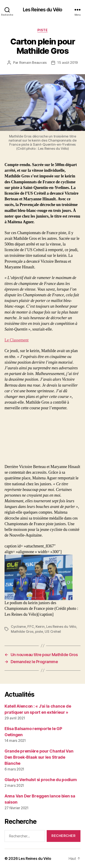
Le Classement (17, 340)
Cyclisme (18, 626)
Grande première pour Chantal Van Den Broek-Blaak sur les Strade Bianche (39, 757)
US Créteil (53, 631)
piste (39, 631)
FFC (31, 626)
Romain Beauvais (33, 63)
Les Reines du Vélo (42, 10)
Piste (43, 30)
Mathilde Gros (22, 631)
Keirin (40, 626)
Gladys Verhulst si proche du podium (41, 780)
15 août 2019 (68, 63)
